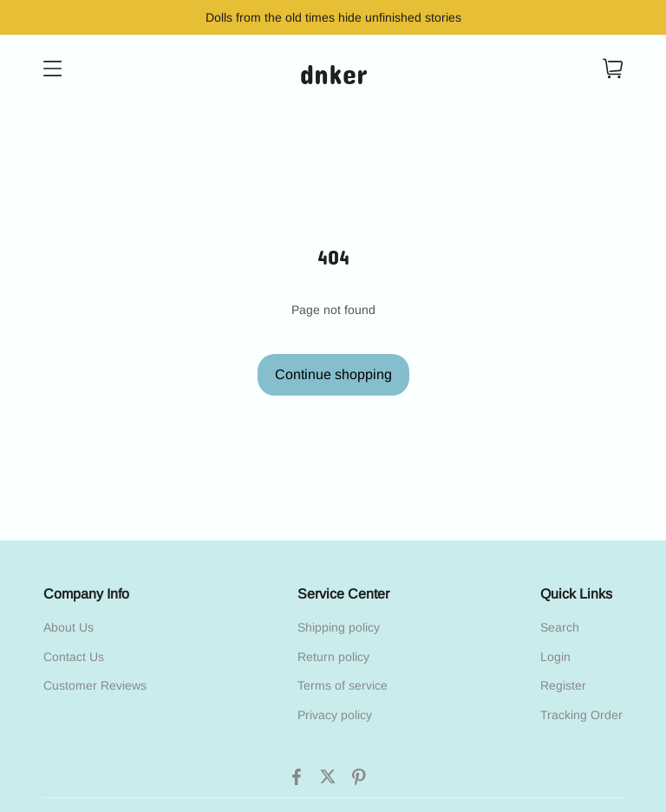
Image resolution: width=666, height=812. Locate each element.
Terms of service (343, 685)
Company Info (86, 594)
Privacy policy (335, 715)
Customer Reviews (95, 685)
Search (560, 627)
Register (563, 685)
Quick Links (576, 594)
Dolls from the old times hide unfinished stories (333, 17)
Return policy (333, 657)
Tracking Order (581, 715)
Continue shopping (333, 374)
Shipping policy (339, 627)
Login (555, 657)
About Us (69, 627)
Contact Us (74, 657)
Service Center (343, 594)
